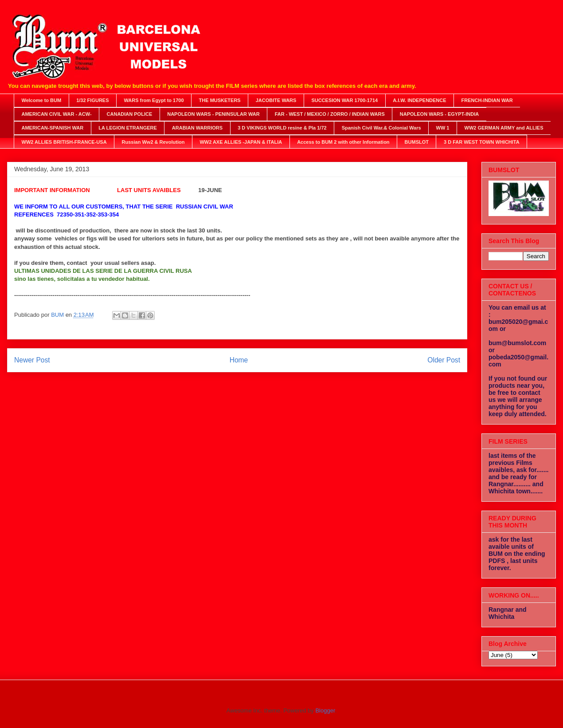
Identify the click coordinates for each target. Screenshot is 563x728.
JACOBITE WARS (276, 100)
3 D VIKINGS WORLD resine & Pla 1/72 (282, 128)
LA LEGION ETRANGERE (128, 128)
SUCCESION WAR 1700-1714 (344, 100)
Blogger (325, 710)
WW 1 (443, 128)
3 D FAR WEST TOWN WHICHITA (482, 142)
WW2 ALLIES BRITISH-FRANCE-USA (64, 142)
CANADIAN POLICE (130, 114)
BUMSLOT (417, 142)
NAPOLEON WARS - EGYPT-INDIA (439, 114)
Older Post (444, 360)
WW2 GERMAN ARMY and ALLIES (504, 128)
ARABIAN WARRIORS (197, 128)
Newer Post (32, 360)
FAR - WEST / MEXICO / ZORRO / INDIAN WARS (330, 114)
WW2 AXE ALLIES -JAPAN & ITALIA (241, 142)
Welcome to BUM (42, 100)
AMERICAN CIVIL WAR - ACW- (57, 114)
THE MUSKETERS (220, 100)
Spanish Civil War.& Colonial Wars (381, 128)
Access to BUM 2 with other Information (343, 142)
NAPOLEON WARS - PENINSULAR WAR (213, 114)
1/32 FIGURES (92, 100)
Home (239, 360)
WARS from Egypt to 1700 (154, 100)
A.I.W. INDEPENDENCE (419, 100)
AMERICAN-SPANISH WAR (53, 128)
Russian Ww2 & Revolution (153, 142)
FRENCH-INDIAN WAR (487, 100)
